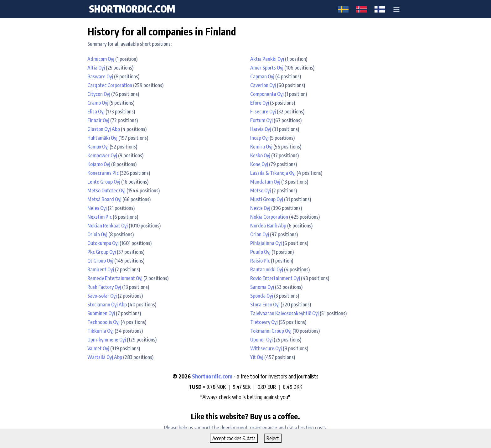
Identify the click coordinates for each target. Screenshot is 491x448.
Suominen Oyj (101, 313)
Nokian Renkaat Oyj (108, 226)
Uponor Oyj (261, 340)
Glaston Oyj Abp (104, 129)
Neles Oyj (97, 208)
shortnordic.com (132, 9)
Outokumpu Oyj (103, 243)
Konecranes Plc (103, 173)
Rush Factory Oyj (104, 287)
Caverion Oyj (263, 85)
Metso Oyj (261, 190)
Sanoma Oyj (262, 287)
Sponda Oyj (262, 296)
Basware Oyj (100, 76)
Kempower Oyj (102, 155)
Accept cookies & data (234, 438)
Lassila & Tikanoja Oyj (273, 173)
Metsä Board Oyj (104, 199)
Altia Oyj (96, 68)
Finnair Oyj (98, 120)
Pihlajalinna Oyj (266, 243)
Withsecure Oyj (266, 348)
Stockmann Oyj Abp (107, 305)
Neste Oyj (260, 208)
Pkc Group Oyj (102, 252)
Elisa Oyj (96, 112)
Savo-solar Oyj (102, 296)
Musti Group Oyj (267, 199)
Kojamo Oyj (99, 164)
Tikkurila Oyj (101, 331)
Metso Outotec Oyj (106, 190)
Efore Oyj (260, 103)
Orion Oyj (260, 234)
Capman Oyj (262, 76)
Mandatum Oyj (265, 182)
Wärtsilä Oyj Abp (105, 357)
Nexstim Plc (100, 217)
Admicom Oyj (101, 59)
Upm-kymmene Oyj (107, 340)
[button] (396, 9)
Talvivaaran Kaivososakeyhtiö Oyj (284, 313)
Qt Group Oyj (100, 261)
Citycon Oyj (99, 94)
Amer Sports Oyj (267, 68)
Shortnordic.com (212, 376)
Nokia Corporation (269, 217)
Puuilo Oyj (260, 252)
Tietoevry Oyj (264, 322)
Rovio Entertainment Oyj (275, 278)
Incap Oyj (259, 138)
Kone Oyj (259, 164)
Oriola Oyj (97, 234)
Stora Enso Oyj (265, 305)
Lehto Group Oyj (104, 182)
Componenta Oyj (267, 94)
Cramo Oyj (98, 103)
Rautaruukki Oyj (267, 269)
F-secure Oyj (263, 112)
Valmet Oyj (98, 348)
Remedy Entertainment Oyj (115, 278)
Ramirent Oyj (101, 269)
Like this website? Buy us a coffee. (246, 416)
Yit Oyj (257, 357)
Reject (273, 438)
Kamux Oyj (98, 147)
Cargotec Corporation (110, 85)
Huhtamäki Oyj (102, 138)
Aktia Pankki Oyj (267, 59)
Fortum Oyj (261, 120)
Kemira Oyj (261, 147)
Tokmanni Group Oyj (271, 331)
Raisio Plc (260, 261)
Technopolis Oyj (103, 322)
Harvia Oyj (261, 129)
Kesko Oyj (260, 155)
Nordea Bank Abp (268, 226)
